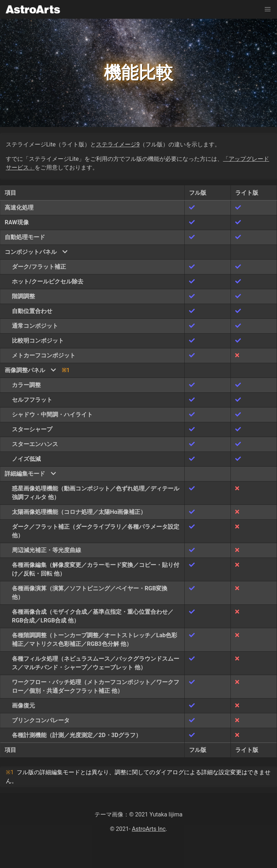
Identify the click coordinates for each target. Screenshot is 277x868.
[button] (268, 9)
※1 (66, 370)
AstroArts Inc (149, 829)
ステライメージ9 (118, 144)
